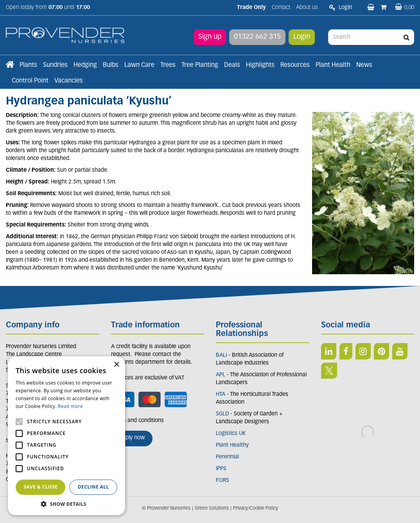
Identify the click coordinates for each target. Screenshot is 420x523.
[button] (66, 504)
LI (329, 351)
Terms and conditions (137, 421)
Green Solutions (212, 509)
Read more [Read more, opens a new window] (70, 406)
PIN (381, 351)
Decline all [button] (93, 487)
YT (400, 351)
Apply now (132, 438)
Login (302, 37)
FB (346, 351)
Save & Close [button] (40, 487)
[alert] (66, 436)
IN (363, 351)
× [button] (116, 365)
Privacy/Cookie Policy (256, 509)
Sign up (210, 37)
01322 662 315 (257, 37)
